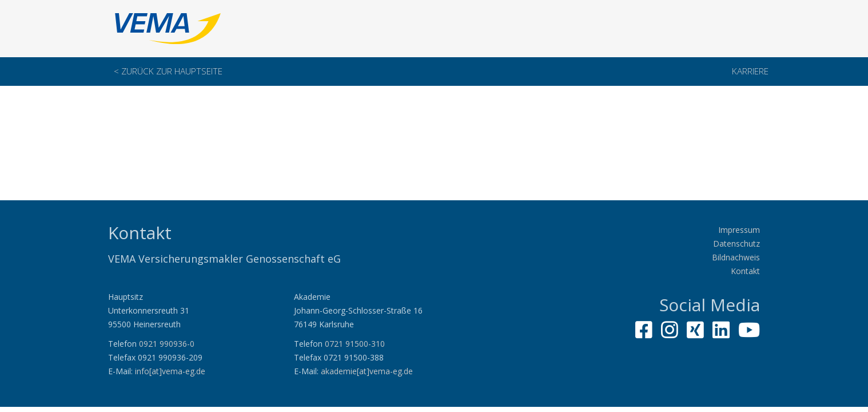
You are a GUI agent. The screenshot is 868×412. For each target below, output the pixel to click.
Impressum (739, 230)
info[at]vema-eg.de (170, 371)
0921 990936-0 (167, 344)
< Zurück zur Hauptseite (168, 71)
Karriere (750, 71)
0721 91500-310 (355, 344)
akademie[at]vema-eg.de (367, 371)
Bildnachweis (736, 257)
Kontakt (745, 271)
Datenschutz (736, 243)
